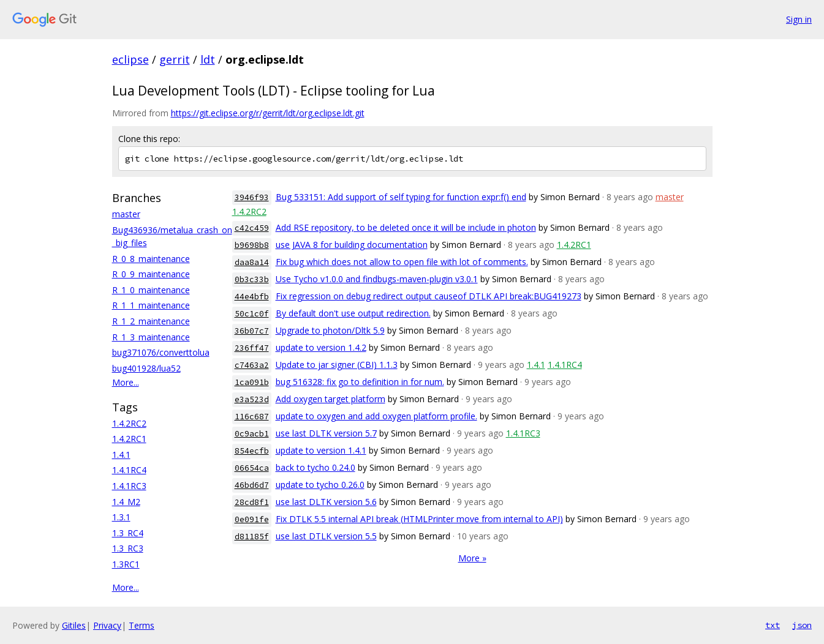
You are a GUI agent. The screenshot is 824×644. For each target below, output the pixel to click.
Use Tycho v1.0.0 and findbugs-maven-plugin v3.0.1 (377, 279)
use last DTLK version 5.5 (326, 536)
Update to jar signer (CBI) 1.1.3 (337, 365)
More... (126, 382)
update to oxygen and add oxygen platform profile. (376, 416)
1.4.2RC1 (129, 439)
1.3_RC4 (128, 533)
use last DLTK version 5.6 (326, 502)
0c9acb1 (252, 434)
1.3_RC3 (128, 548)
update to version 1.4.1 (321, 450)
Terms (142, 625)
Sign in (799, 19)
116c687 (252, 417)
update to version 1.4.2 (321, 347)
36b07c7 (252, 331)
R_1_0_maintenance (151, 290)
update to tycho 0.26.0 (320, 485)
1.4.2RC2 (129, 423)
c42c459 (252, 228)
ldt (208, 59)
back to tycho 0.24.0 (316, 467)
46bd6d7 (252, 485)
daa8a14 (252, 262)
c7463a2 (252, 365)
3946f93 (252, 197)
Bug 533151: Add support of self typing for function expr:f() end (401, 197)
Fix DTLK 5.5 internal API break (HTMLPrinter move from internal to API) (419, 519)
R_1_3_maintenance (151, 337)
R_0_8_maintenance (151, 259)
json (802, 625)
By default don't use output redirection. (353, 313)
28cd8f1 (252, 502)
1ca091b (252, 382)
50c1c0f (252, 314)
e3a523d (252, 399)
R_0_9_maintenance (151, 274)
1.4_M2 (126, 502)
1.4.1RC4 (129, 470)
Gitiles (74, 625)
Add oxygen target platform (331, 399)
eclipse (130, 59)
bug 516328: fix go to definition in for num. (360, 382)
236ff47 (252, 348)
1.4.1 (121, 455)
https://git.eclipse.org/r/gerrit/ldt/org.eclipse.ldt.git (268, 113)
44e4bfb (252, 297)
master (126, 214)
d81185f (252, 537)
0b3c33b (252, 279)
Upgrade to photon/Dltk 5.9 (330, 330)
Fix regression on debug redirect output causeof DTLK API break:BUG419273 (429, 296)
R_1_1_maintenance (151, 305)
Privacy (107, 625)
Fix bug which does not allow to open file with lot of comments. (402, 262)
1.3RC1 (126, 564)
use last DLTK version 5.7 (326, 433)
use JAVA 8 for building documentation (352, 245)
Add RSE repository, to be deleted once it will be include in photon (406, 227)
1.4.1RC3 (129, 486)
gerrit (175, 59)
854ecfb (252, 451)
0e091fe (252, 519)
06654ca (252, 468)
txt (773, 625)
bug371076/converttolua (161, 352)
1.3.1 (121, 517)
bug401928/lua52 (146, 368)
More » (472, 558)
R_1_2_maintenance (151, 321)
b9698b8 (252, 245)
